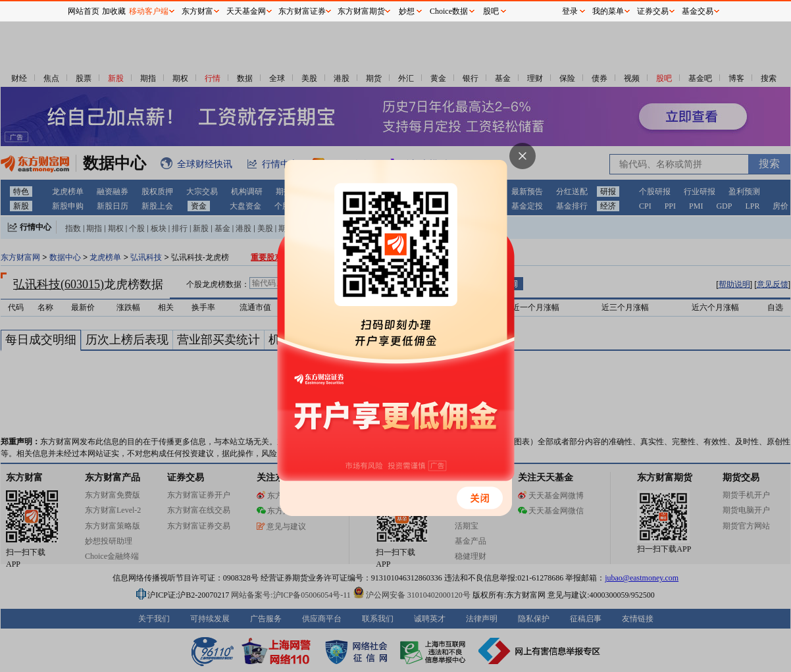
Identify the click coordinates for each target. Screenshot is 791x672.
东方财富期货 (361, 11)
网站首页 (84, 11)
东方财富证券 (302, 11)
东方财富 (197, 11)
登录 (570, 11)
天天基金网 (246, 11)
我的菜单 (608, 11)
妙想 (407, 11)
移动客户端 (149, 11)
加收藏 (114, 11)
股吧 (491, 11)
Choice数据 (449, 11)
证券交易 (653, 11)
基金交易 (698, 11)
